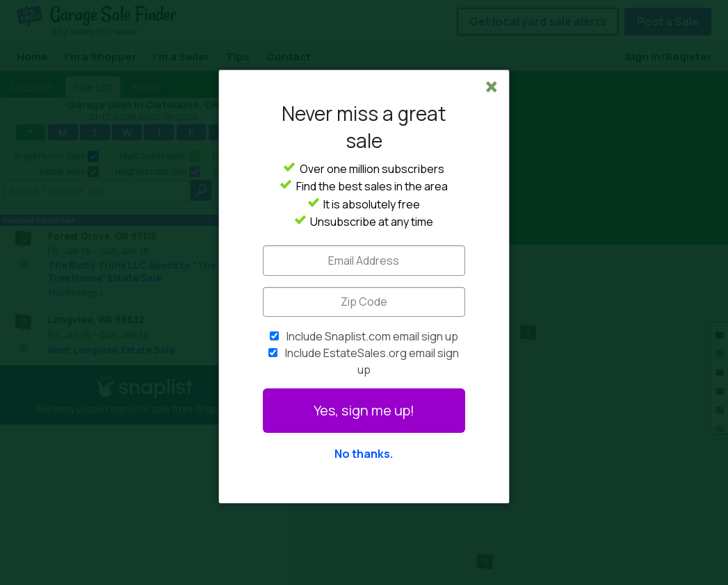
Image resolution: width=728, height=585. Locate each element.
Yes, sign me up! (364, 410)
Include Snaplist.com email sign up (372, 336)
